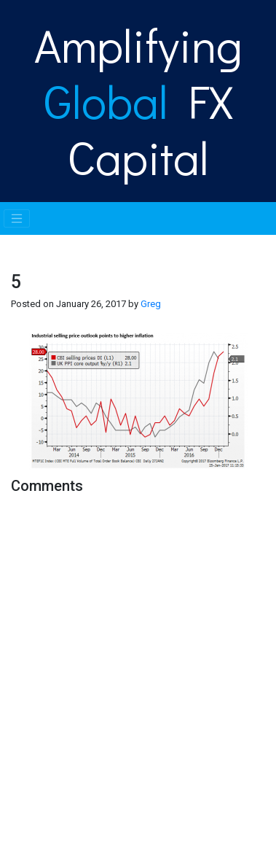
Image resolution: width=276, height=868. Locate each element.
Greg (151, 304)
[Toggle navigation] (17, 219)
